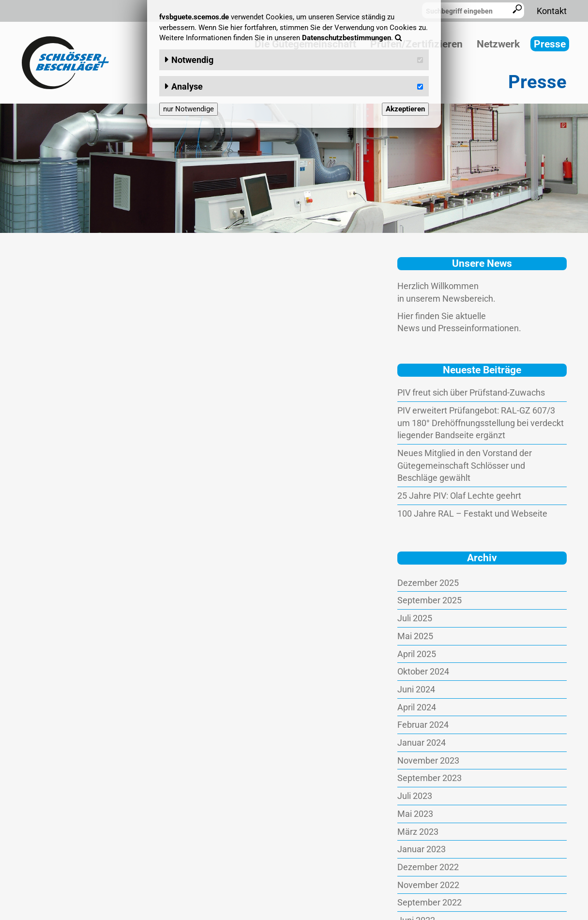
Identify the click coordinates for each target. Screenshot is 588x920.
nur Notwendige (188, 109)
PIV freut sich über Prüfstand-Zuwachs (471, 392)
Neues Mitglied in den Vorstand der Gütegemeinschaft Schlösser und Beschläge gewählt (465, 465)
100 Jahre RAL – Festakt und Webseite (472, 514)
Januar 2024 (422, 743)
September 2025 (430, 600)
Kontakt (552, 11)
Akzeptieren (405, 109)
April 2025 (417, 654)
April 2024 (417, 707)
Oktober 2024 (423, 671)
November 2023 (428, 760)
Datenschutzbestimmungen (347, 38)
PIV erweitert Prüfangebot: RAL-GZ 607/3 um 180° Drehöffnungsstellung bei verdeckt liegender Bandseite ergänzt (481, 423)
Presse (550, 44)
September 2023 (430, 778)
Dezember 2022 (428, 867)
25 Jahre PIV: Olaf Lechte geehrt (459, 496)
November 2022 (428, 885)
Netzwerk (498, 44)
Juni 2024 (416, 689)
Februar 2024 (423, 725)
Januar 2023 (422, 849)
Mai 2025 (415, 636)
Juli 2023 (415, 796)
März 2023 (418, 832)
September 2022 (430, 902)
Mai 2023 (415, 814)
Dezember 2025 (428, 583)
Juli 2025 (415, 618)
